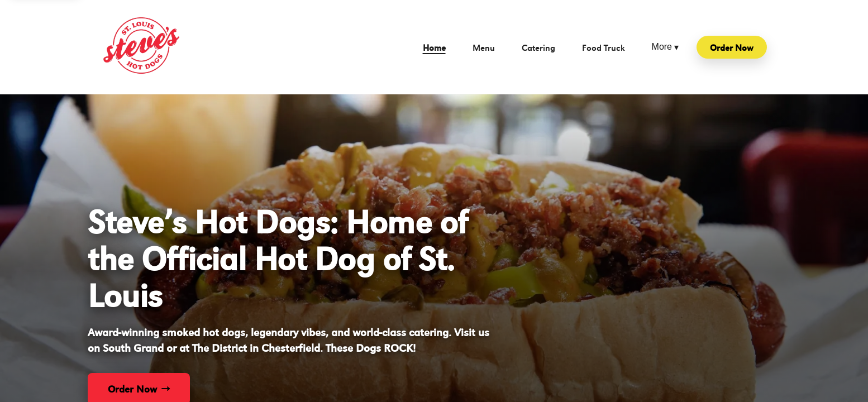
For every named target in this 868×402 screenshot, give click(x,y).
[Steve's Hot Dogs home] (141, 47)
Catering (538, 47)
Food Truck (604, 47)
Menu (484, 47)
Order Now (732, 47)
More (665, 47)
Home (434, 47)
